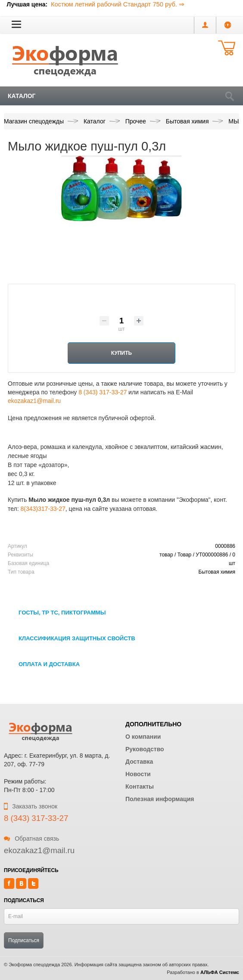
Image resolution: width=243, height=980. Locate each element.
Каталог (22, 96)
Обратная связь (31, 839)
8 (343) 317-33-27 (103, 392)
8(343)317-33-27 (43, 509)
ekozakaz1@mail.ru (34, 401)
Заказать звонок (31, 806)
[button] (16, 24)
